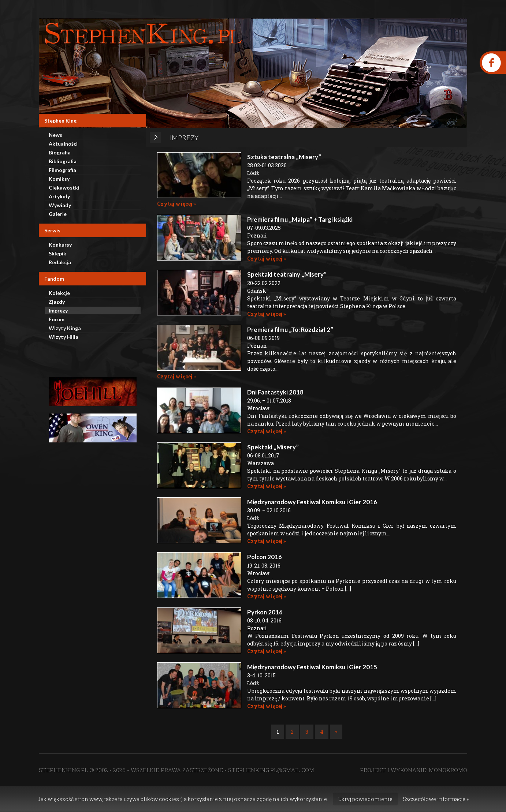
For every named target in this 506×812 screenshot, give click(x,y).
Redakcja (60, 262)
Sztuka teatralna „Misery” (284, 157)
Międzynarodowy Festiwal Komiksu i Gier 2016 (312, 502)
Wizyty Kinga (65, 328)
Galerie (58, 214)
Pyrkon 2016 (265, 612)
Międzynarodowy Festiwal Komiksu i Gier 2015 (312, 667)
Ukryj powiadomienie (365, 799)
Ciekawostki (64, 188)
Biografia (60, 152)
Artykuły (59, 196)
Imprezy (58, 310)
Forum (57, 319)
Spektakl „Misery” (273, 447)
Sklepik (57, 253)
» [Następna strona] (336, 732)
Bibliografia (63, 161)
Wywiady (60, 205)
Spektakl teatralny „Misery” (287, 274)
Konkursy (60, 245)
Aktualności (63, 144)
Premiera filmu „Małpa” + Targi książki (300, 219)
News (55, 135)
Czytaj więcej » (176, 204)
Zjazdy (57, 302)
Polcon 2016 (265, 557)
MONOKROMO (448, 770)
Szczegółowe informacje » (436, 799)
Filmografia (62, 170)
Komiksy (59, 179)
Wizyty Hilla (64, 337)
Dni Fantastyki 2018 (275, 392)
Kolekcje (59, 293)
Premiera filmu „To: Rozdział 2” (290, 330)
